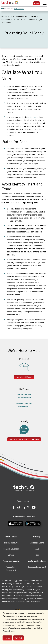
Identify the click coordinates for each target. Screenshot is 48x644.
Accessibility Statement (11, 568)
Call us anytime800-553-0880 (24, 396)
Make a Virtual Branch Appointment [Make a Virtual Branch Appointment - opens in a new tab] (24, 439)
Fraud (37, 555)
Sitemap (37, 537)
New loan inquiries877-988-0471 (24, 405)
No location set (19, 9)
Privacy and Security (11, 561)
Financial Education (11, 549)
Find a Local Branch (24, 377)
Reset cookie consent (37, 567)
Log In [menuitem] (37, 3)
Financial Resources (11, 543)
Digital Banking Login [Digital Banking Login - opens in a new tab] (37, 561)
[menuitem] (10, 3)
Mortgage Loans (37, 543)
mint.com (32, 117)
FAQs (37, 549)
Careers (11, 555)
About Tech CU (11, 537)
